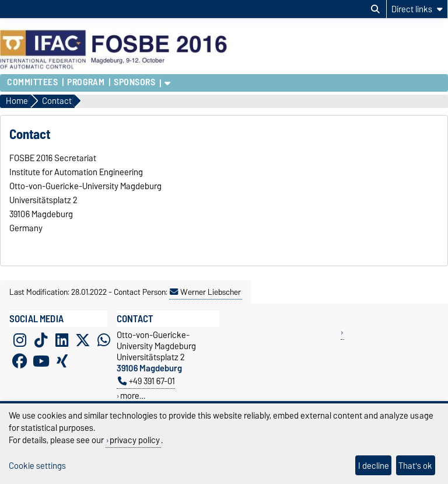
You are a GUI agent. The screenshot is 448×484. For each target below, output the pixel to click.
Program (86, 82)
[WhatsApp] (104, 340)
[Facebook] (20, 361)
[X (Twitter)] (83, 340)
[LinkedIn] (62, 340)
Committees (33, 82)
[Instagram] (20, 340)
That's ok (415, 466)
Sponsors (134, 82)
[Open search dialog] (375, 9)
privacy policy (135, 440)
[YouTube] (41, 361)
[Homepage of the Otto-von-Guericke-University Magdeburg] (116, 68)
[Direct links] (417, 9)
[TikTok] (41, 340)
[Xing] (62, 361)
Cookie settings (37, 466)
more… (133, 396)
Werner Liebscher (205, 292)
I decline (374, 466)
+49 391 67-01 (146, 381)
